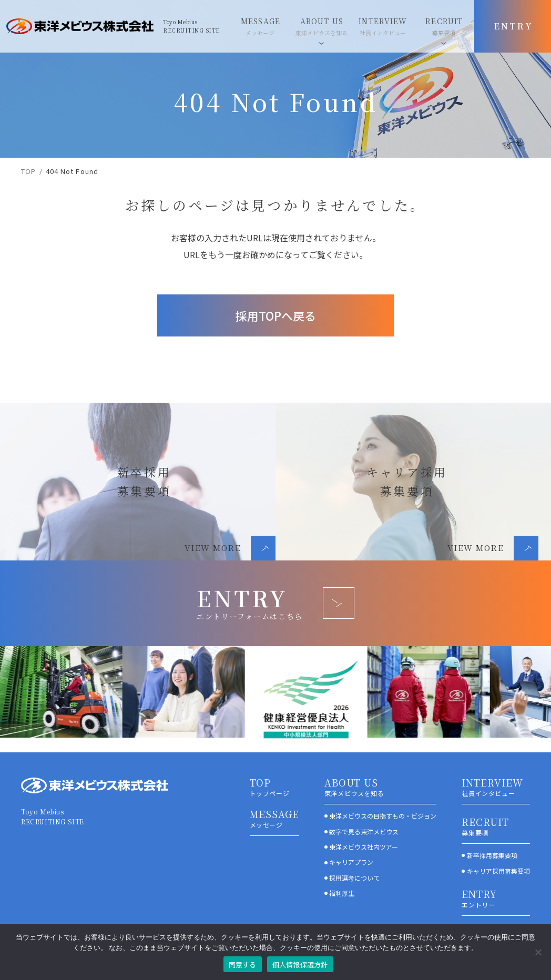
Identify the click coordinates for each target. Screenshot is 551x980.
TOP (28, 171)
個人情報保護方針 (300, 964)
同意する (243, 964)
